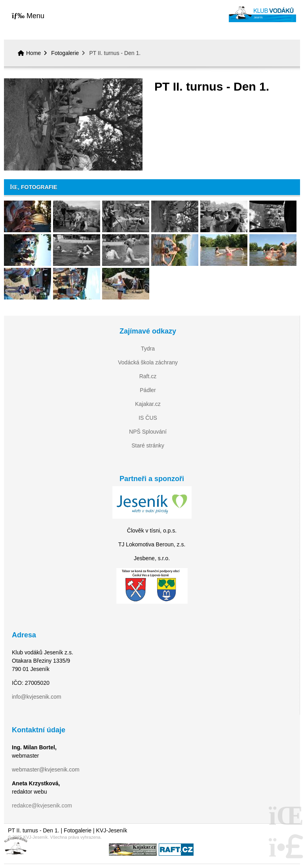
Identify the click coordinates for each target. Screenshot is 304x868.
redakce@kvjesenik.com (42, 805)
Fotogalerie (65, 53)
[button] (28, 16)
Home (262, 14)
